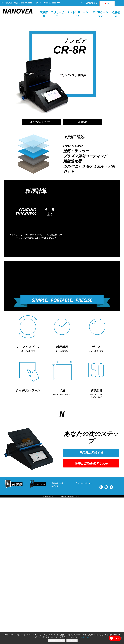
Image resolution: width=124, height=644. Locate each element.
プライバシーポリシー (83, 484)
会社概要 (116, 14)
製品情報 (55, 487)
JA (107, 3)
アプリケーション (100, 14)
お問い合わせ (92, 3)
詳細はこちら (86, 637)
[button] (91, 453)
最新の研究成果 (57, 484)
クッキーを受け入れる (56, 641)
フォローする (102, 484)
